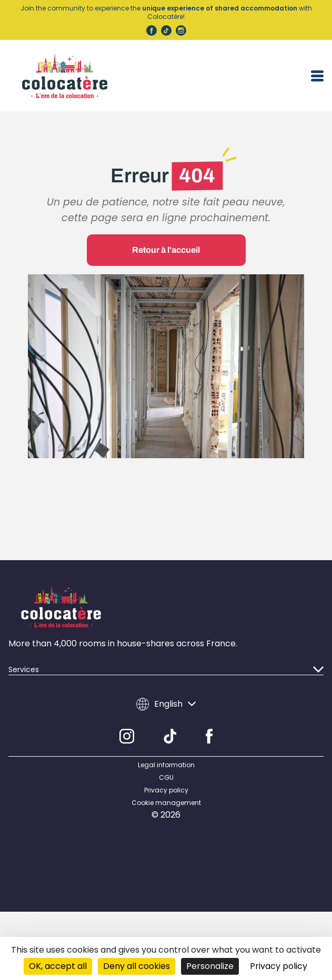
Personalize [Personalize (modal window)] (210, 966)
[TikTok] (170, 728)
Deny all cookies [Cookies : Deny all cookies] (137, 966)
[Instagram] (127, 728)
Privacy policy (166, 782)
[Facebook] (209, 728)
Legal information (166, 757)
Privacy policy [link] (279, 966)
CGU (166, 769)
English (166, 696)
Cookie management (166, 795)
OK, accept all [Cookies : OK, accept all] (58, 966)
